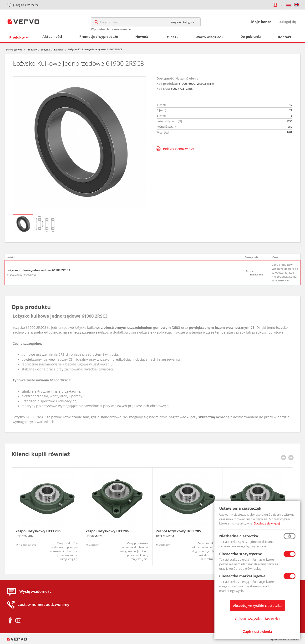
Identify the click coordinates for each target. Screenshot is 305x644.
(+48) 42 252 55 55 (25, 5)
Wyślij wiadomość (35, 592)
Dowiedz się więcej (267, 523)
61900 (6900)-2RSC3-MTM (21, 275)
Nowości (142, 37)
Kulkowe (59, 50)
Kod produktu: (167, 84)
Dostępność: (166, 78)
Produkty (17, 37)
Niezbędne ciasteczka (239, 536)
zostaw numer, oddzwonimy (44, 605)
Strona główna (14, 50)
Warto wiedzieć (208, 37)
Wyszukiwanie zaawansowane (111, 29)
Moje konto (261, 22)
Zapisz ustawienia (257, 632)
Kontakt (285, 37)
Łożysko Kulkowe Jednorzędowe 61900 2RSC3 (38, 270)
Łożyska (45, 50)
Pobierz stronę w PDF (175, 149)
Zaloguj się (288, 22)
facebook (10, 621)
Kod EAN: (163, 89)
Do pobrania (251, 37)
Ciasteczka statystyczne (241, 554)
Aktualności (52, 37)
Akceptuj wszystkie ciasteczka (257, 606)
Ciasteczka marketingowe (242, 576)
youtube (18, 621)
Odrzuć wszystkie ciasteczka (257, 619)
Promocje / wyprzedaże (99, 37)
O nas (171, 37)
